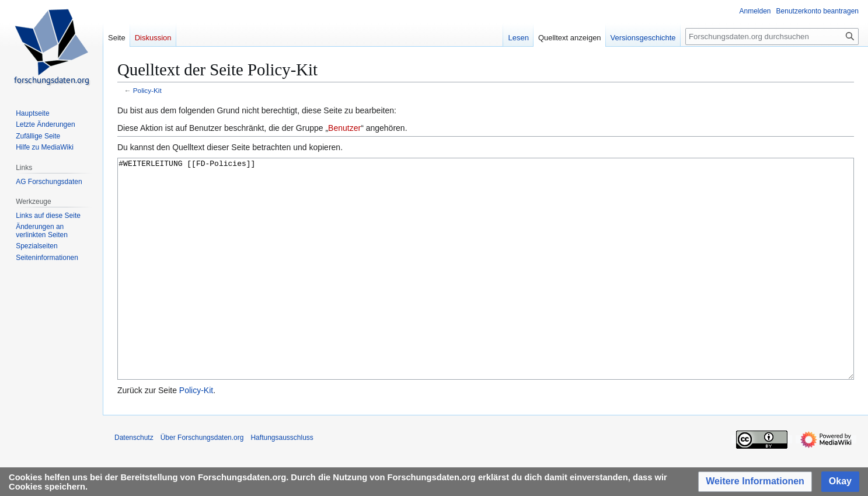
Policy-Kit (147, 90)
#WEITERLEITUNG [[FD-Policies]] (486, 291)
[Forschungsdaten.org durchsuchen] (772, 37)
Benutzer (344, 128)
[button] (755, 482)
